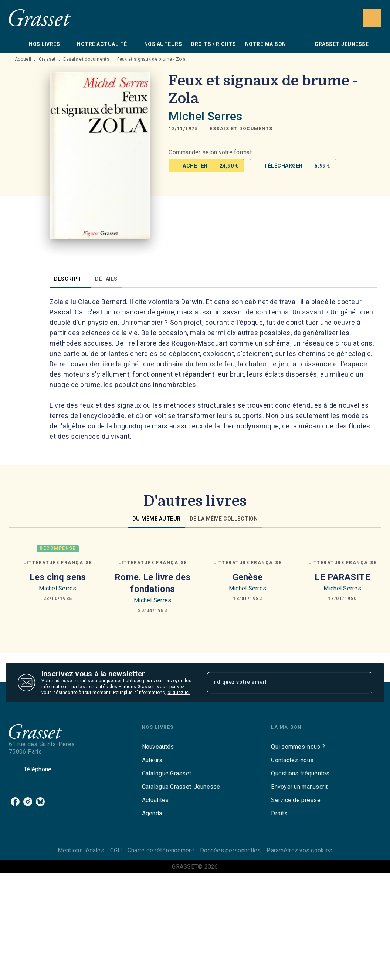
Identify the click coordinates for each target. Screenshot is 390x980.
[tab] (17, 44)
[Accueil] (40, 18)
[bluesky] (40, 802)
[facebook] (15, 802)
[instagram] (28, 802)
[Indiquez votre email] (281, 683)
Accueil (23, 59)
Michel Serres (205, 116)
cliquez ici (179, 693)
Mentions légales (81, 850)
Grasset (47, 59)
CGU (116, 850)
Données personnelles (230, 850)
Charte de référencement (161, 850)
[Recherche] (372, 18)
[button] (241, 129)
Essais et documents (86, 59)
